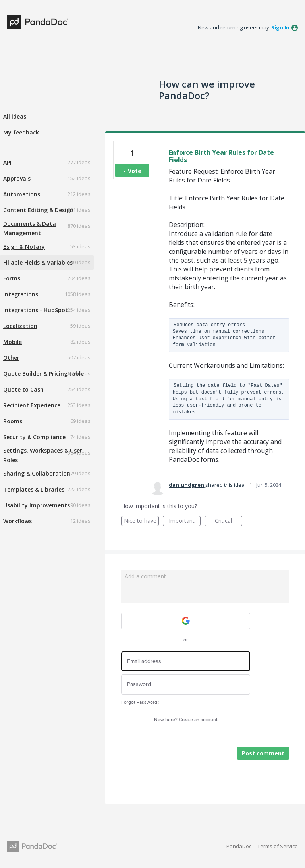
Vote (135, 171)
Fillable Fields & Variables (38, 262)
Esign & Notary (24, 247)
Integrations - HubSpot (36, 310)
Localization (20, 326)
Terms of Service (278, 846)
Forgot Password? (140, 702)
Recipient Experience (32, 405)
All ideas (15, 116)
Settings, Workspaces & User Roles (43, 455)
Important (185, 521)
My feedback (21, 132)
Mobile (13, 342)
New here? (186, 720)
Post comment (263, 753)
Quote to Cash (23, 389)
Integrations (21, 294)
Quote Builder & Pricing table (43, 374)
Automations (22, 194)
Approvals (17, 178)
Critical (229, 521)
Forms (12, 278)
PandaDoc (239, 846)
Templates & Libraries (34, 489)
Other (11, 358)
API (7, 162)
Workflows (17, 521)
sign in (280, 27)
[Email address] (186, 662)
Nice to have (142, 521)
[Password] (186, 685)
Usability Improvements (37, 505)
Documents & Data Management (30, 228)
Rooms (13, 421)
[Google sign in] (186, 621)
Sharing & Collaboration (37, 473)
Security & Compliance (34, 437)
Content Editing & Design (38, 210)
